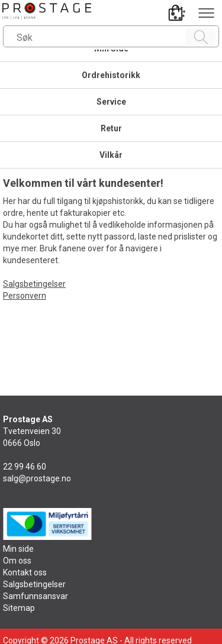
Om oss (17, 561)
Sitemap (19, 608)
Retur (111, 128)
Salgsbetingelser (34, 284)
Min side (18, 549)
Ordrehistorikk (111, 75)
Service (111, 102)
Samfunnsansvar (36, 596)
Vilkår (111, 155)
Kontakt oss (25, 572)
